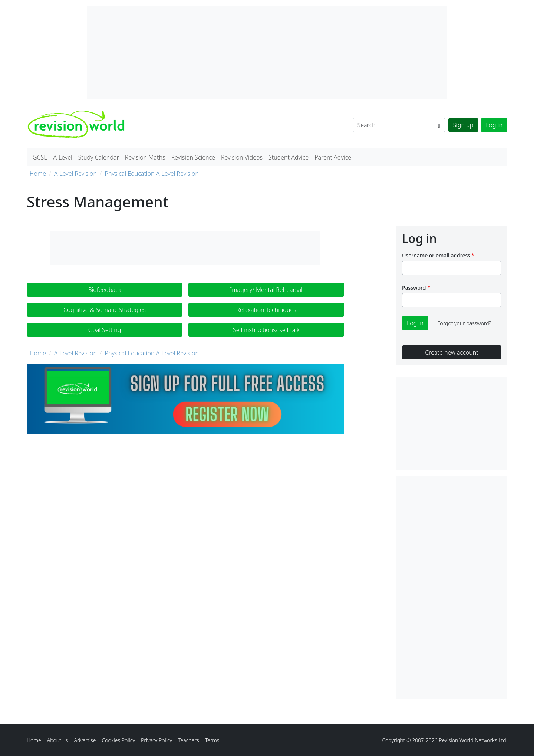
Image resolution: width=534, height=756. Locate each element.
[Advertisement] (452, 587)
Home (38, 174)
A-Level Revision (75, 174)
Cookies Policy (118, 740)
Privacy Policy (156, 740)
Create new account (451, 352)
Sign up (463, 125)
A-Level (63, 157)
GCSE (40, 157)
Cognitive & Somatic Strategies (105, 310)
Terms (212, 740)
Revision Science (193, 157)
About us (58, 740)
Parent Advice (333, 157)
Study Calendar (99, 157)
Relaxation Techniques (266, 310)
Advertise (85, 740)
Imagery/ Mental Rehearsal (266, 290)
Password (414, 288)
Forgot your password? (464, 323)
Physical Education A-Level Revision (152, 174)
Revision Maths (145, 157)
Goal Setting (105, 330)
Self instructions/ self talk (266, 330)
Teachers (188, 740)
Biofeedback (104, 290)
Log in (494, 125)
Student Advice (289, 157)
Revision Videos (242, 157)
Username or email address (436, 255)
